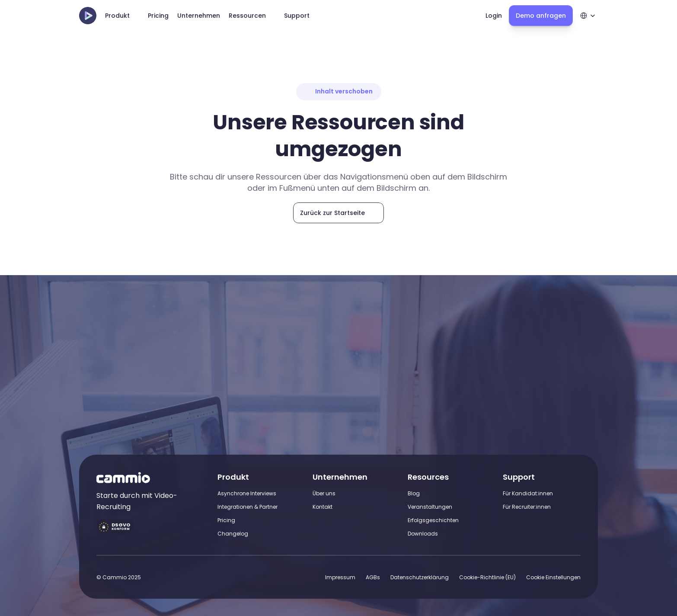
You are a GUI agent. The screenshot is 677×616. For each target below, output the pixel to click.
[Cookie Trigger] (553, 577)
